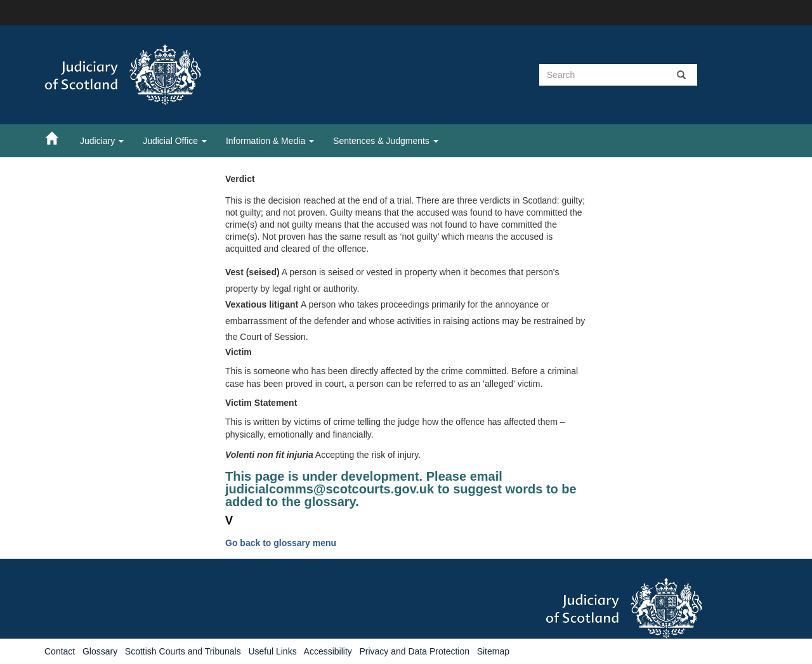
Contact (60, 651)
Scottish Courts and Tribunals (183, 651)
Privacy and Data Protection (414, 651)
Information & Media (270, 141)
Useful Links (272, 651)
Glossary (100, 651)
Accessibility (328, 651)
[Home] (58, 138)
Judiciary (102, 141)
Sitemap (493, 651)
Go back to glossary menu (281, 543)
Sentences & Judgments (386, 141)
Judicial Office (175, 141)
